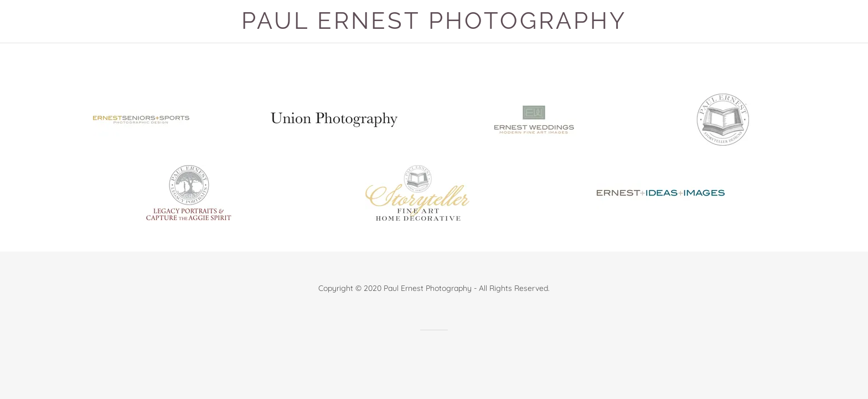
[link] (141, 118)
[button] (434, 21)
